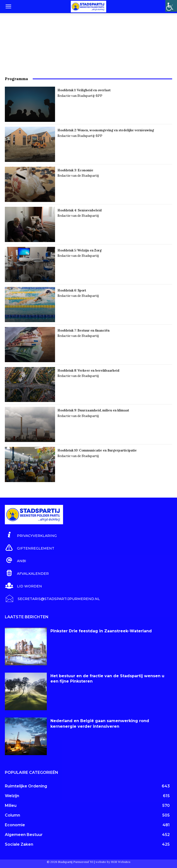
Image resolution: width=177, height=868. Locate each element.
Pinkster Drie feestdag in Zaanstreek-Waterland (101, 631)
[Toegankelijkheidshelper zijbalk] (171, 6)
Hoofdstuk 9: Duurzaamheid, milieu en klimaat (93, 410)
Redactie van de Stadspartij (78, 176)
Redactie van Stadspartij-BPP (80, 96)
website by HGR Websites (113, 862)
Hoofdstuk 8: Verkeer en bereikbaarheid (88, 371)
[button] (8, 7)
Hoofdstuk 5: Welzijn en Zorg (80, 250)
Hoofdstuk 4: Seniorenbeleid (80, 210)
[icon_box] (31, 535)
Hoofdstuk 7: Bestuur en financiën (84, 330)
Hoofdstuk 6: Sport (72, 290)
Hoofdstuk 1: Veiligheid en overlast (84, 90)
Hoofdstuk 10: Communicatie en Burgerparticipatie (97, 450)
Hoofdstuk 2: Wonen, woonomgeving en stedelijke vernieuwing (106, 130)
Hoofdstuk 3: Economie (76, 170)
